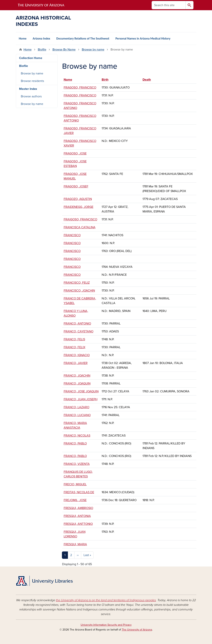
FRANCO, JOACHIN (77, 376)
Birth (105, 80)
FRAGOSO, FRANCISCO (80, 88)
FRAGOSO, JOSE (75, 153)
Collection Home (31, 58)
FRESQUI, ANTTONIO (78, 524)
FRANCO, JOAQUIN (77, 384)
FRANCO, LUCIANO (77, 415)
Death (147, 80)
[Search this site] (169, 5)
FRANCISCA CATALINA (80, 227)
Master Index (28, 89)
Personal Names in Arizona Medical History (143, 38)
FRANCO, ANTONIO (77, 324)
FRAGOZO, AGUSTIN (78, 199)
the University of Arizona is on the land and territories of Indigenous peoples (106, 600)
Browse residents (32, 81)
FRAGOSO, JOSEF (76, 186)
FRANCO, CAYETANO (79, 331)
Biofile (42, 50)
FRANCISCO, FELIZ (77, 283)
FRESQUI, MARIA (75, 544)
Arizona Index (41, 38)
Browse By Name (64, 50)
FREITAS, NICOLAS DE (79, 492)
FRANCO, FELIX (74, 347)
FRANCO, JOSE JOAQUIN (81, 391)
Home (23, 38)
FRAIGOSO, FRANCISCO (80, 219)
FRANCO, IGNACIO (77, 355)
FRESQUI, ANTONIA (77, 516)
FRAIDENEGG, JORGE (79, 207)
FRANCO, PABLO (75, 443)
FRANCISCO (72, 235)
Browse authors (31, 96)
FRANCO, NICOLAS (77, 436)
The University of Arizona (137, 630)
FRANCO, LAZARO (76, 407)
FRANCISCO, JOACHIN (79, 291)
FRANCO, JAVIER (76, 363)
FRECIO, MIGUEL (75, 484)
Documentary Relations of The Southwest (83, 38)
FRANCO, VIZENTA (77, 464)
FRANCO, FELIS (74, 339)
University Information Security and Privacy (106, 625)
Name (70, 80)
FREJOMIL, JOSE (75, 500)
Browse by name (93, 50)
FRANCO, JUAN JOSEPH (81, 399)
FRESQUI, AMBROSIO (78, 508)
